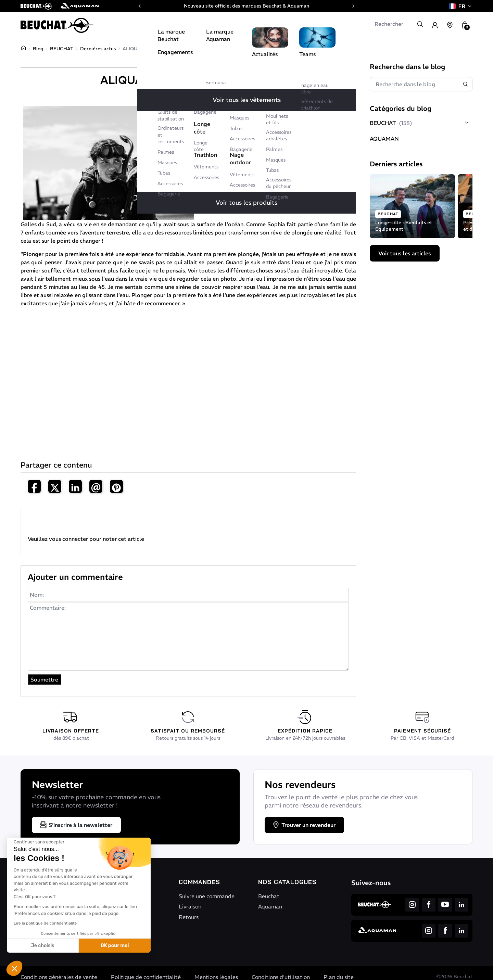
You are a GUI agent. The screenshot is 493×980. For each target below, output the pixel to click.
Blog (38, 49)
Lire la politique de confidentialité (45, 923)
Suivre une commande (207, 896)
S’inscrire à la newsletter (76, 825)
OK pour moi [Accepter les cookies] (115, 946)
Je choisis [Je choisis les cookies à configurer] (43, 946)
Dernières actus (98, 49)
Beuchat (269, 896)
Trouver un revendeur (304, 825)
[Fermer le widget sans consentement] (39, 842)
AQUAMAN (384, 139)
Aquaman (270, 906)
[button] (14, 968)
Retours (189, 917)
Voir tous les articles (405, 253)
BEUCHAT (62, 49)
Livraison (190, 906)
